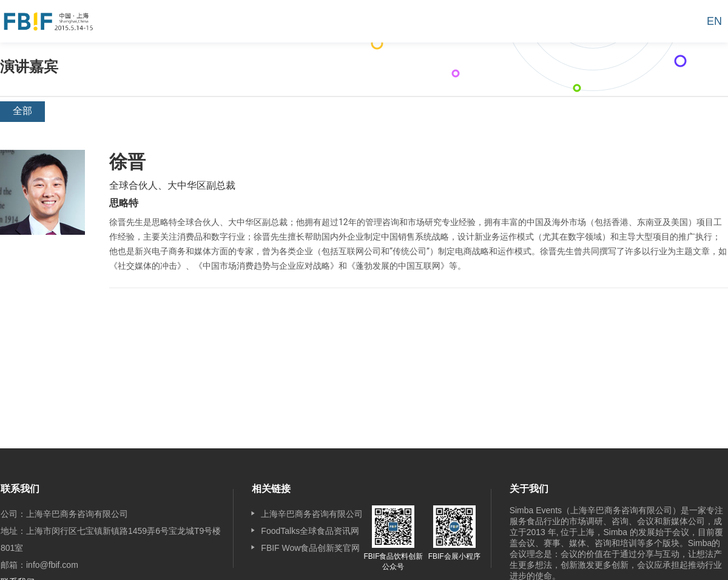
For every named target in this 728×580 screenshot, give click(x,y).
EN (714, 21)
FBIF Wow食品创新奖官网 (310, 548)
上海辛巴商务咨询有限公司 (312, 514)
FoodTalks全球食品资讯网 (310, 531)
